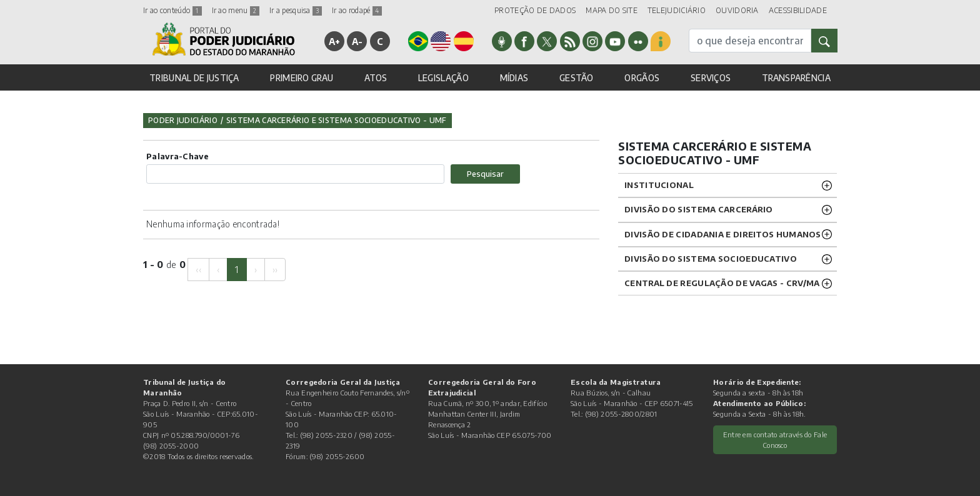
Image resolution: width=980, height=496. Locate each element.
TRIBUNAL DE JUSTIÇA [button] (194, 78)
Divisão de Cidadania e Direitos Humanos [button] (723, 234)
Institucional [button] (659, 185)
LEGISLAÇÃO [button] (443, 78)
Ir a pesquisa (296, 10)
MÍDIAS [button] (514, 78)
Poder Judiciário (183, 120)
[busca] (750, 41)
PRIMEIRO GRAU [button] (302, 78)
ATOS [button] (376, 78)
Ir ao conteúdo (172, 10)
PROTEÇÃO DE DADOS (535, 10)
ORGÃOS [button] (642, 78)
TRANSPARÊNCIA (796, 78)
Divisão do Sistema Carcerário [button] (699, 209)
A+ (335, 41)
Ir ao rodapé (357, 10)
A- (357, 41)
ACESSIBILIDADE (798, 10)
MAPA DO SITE (612, 10)
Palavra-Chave (177, 156)
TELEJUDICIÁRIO (677, 10)
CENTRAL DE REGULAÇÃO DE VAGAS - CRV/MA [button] (722, 283)
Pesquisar (485, 174)
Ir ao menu (236, 10)
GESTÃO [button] (577, 78)
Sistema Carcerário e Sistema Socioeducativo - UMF (337, 120)
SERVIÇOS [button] (711, 78)
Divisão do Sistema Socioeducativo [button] (711, 259)
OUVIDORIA (737, 10)
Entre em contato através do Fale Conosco (775, 439)
